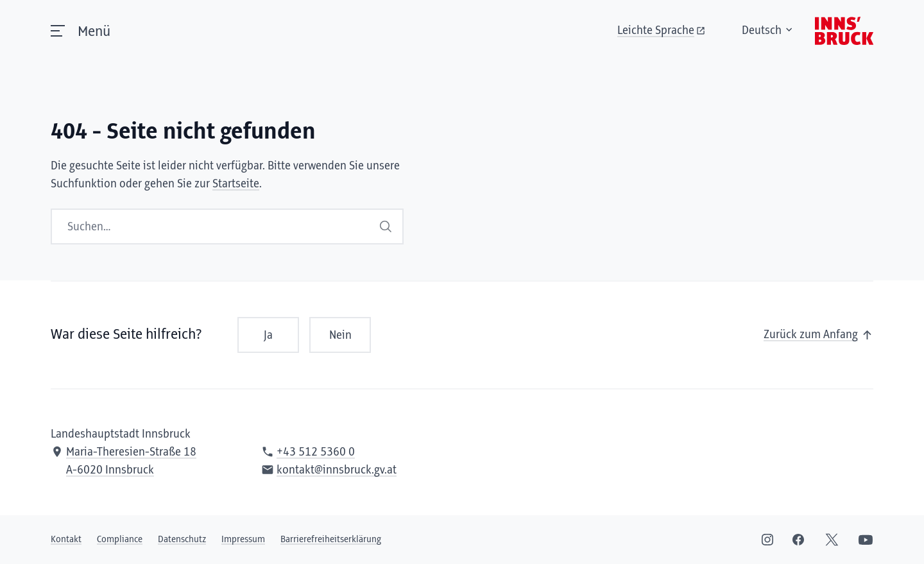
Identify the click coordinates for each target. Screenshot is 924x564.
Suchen (386, 226)
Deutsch (724, 44)
